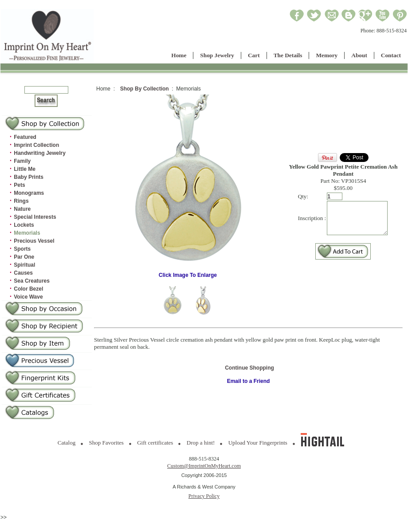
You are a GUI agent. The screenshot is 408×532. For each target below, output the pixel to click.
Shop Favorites (106, 443)
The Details (288, 55)
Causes (23, 273)
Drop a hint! (201, 443)
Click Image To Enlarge (187, 273)
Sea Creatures (32, 281)
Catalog (67, 443)
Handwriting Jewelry (40, 153)
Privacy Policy (204, 496)
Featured (25, 137)
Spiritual (24, 265)
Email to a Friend (249, 381)
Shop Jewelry (217, 55)
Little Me (25, 169)
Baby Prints (29, 177)
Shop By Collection (145, 89)
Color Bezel (28, 289)
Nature (22, 209)
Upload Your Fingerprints (258, 443)
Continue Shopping (249, 368)
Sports (22, 249)
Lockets (24, 225)
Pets (19, 185)
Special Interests (35, 217)
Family (22, 161)
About (359, 55)
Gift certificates (155, 443)
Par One (24, 257)
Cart (254, 55)
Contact (391, 55)
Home (179, 55)
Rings (21, 201)
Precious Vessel (34, 241)
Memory (327, 55)
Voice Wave (28, 297)
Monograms (29, 193)
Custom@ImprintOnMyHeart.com (204, 466)
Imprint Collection (36, 145)
